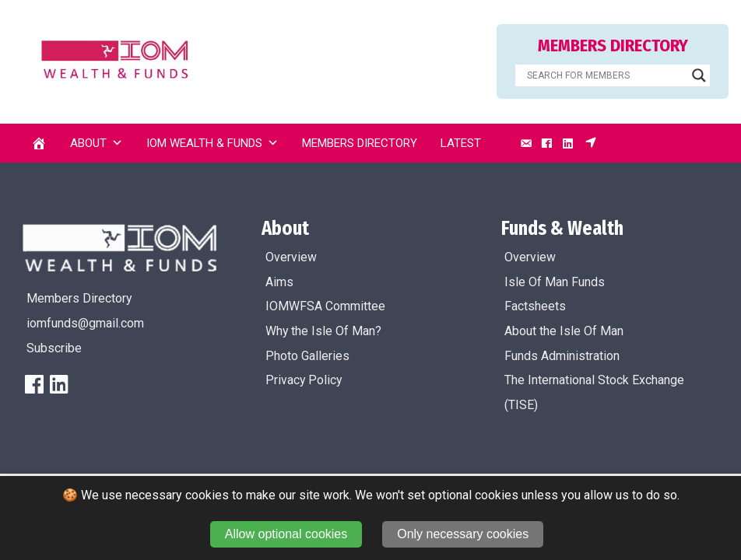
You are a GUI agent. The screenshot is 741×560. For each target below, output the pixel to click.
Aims (279, 282)
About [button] (97, 143)
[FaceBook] (34, 384)
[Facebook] (546, 143)
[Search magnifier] (699, 75)
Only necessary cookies (463, 534)
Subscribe (54, 348)
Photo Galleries (307, 356)
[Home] (39, 143)
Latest (461, 143)
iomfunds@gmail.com (85, 323)
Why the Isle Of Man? (323, 331)
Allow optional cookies (286, 534)
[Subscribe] (591, 143)
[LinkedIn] (568, 143)
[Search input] (606, 75)
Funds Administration (562, 356)
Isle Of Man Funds (555, 282)
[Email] (526, 143)
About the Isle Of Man (564, 331)
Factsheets (535, 306)
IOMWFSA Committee (325, 306)
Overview (291, 257)
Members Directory (360, 143)
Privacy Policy (304, 380)
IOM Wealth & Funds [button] (212, 143)
